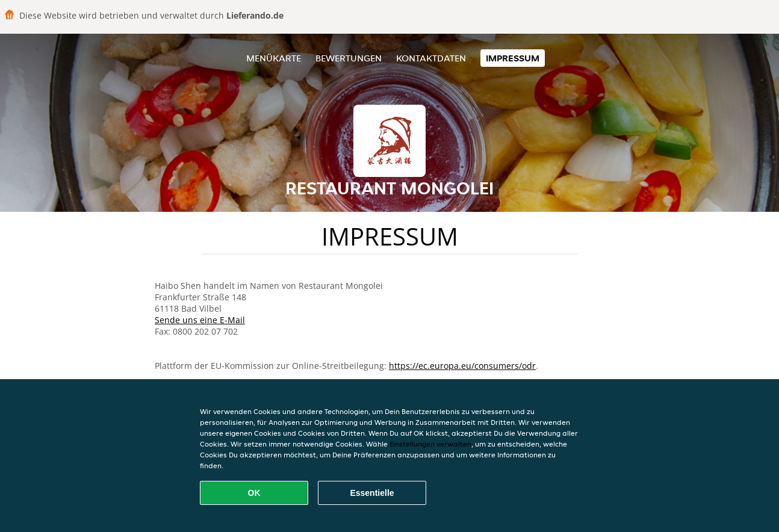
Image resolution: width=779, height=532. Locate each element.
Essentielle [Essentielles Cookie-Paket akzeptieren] (372, 493)
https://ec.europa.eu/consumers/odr (462, 366)
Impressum (513, 58)
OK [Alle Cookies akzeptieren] (254, 493)
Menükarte (274, 58)
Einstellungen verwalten (430, 444)
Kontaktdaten (431, 58)
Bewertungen (349, 58)
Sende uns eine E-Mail (200, 320)
